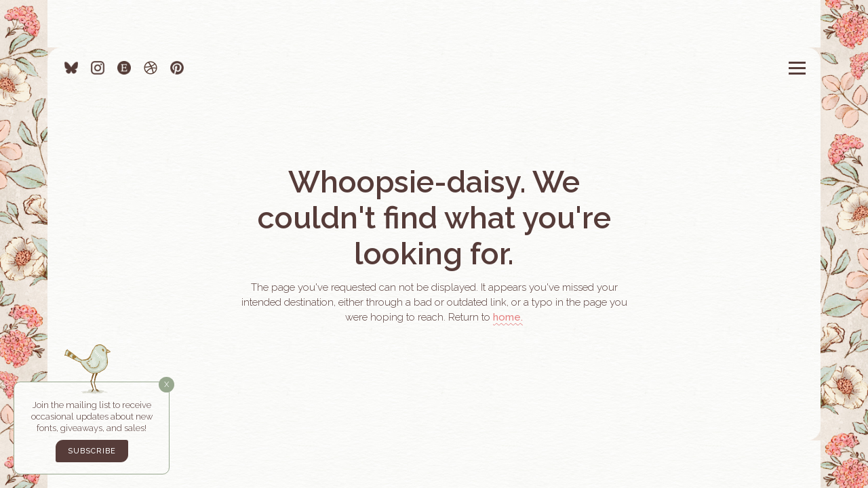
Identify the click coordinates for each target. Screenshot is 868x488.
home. (508, 317)
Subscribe (92, 451)
